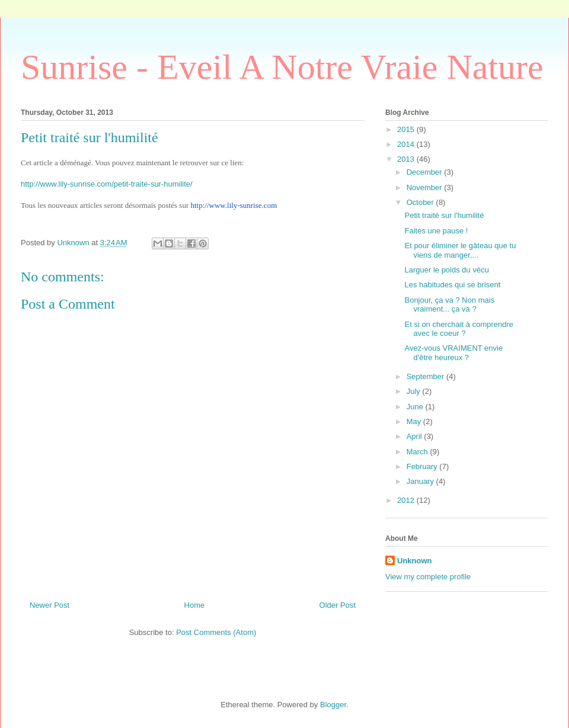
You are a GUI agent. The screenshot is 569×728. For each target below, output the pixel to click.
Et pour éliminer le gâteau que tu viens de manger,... (460, 250)
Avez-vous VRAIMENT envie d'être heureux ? (453, 353)
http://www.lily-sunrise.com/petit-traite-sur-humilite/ (107, 184)
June (416, 407)
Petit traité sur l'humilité (444, 215)
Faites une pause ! (436, 231)
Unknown (415, 561)
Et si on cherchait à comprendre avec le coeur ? (459, 329)
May (415, 421)
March (418, 452)
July (415, 391)
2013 (407, 159)
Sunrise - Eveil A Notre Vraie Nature (282, 67)
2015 (407, 129)
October (421, 202)
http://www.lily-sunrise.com (234, 205)
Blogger (333, 705)
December (426, 172)
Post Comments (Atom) (216, 632)
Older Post (338, 605)
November (426, 187)
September (426, 376)
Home (195, 605)
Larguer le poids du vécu (446, 270)
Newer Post (49, 605)
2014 (407, 144)
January (421, 481)
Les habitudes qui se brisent (452, 285)
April (415, 436)
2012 (407, 500)
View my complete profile (428, 577)
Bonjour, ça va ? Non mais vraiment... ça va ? (449, 305)
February (423, 466)
